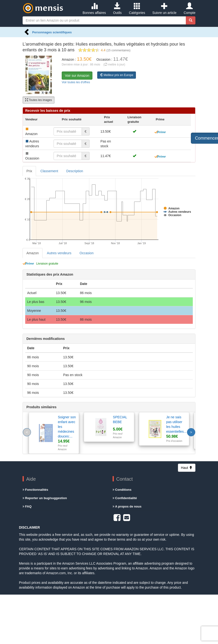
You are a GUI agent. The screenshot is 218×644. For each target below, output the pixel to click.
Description (75, 171)
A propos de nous (127, 506)
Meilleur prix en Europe (117, 75)
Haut (187, 468)
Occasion (86, 253)
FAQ (27, 506)
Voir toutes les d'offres (76, 82)
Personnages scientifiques (52, 32)
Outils (117, 9)
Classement (49, 171)
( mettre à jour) (114, 65)
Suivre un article (164, 9)
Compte (190, 9)
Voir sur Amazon (77, 76)
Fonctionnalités (35, 490)
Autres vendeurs (59, 253)
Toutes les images (39, 100)
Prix (29, 171)
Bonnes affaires (94, 9)
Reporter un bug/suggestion (45, 498)
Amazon (33, 253)
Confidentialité (125, 498)
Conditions (122, 490)
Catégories (137, 9)
